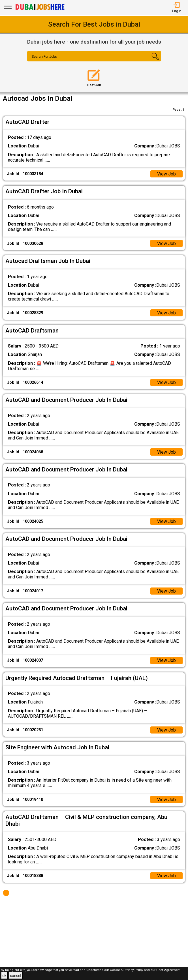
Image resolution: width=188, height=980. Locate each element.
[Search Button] (150, 61)
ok (4, 976)
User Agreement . (169, 970)
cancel (16, 976)
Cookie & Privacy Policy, (127, 970)
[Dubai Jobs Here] (40, 9)
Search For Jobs (44, 57)
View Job (166, 174)
